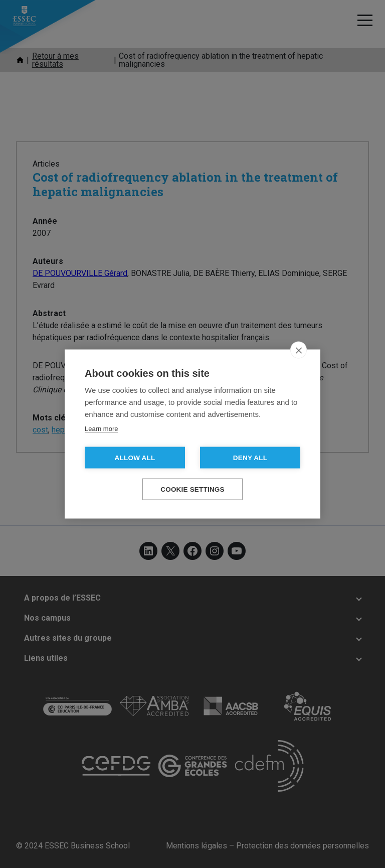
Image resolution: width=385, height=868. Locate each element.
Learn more (101, 429)
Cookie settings (192, 489)
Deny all (250, 458)
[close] (299, 350)
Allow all (135, 458)
